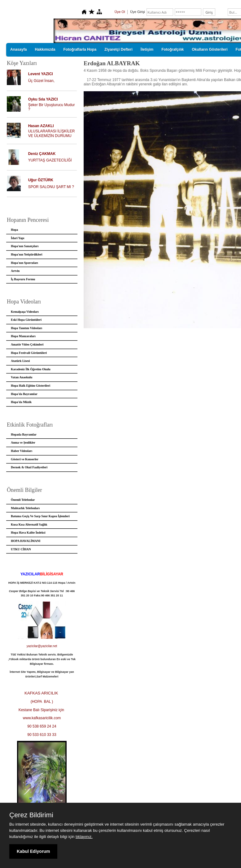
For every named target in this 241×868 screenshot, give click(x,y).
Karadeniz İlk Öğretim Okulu (31, 369)
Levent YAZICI (41, 74)
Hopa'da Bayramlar (24, 394)
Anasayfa (18, 49)
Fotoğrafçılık (173, 49)
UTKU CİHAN (21, 549)
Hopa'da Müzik (21, 402)
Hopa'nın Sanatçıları (25, 246)
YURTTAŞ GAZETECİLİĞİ (50, 160)
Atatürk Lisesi (20, 361)
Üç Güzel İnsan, (41, 81)
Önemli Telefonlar (23, 500)
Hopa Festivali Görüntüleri (29, 353)
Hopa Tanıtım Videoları (26, 328)
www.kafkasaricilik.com (42, 718)
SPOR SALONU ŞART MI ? (51, 187)
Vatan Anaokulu (22, 377)
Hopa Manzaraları (23, 336)
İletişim (147, 49)
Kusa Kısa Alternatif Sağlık (29, 524)
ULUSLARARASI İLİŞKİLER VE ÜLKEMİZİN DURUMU (52, 133)
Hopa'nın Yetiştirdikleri (27, 254)
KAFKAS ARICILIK (42, 693)
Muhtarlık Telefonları (25, 508)
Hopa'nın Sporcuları (24, 263)
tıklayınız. (84, 837)
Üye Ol (120, 12)
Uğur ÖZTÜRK (41, 180)
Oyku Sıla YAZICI (43, 99)
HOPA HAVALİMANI (26, 541)
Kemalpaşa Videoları (25, 312)
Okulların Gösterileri (210, 49)
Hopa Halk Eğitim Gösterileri (31, 386)
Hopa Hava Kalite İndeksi (28, 533)
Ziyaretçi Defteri (118, 49)
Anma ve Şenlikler (23, 443)
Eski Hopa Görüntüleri (26, 320)
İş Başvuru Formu (23, 279)
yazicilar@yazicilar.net (42, 646)
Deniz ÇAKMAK (42, 154)
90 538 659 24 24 (42, 726)
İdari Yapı (18, 238)
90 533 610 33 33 (42, 735)
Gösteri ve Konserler (25, 459)
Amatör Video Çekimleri (27, 344)
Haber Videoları (22, 451)
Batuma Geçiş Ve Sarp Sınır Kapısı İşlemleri (40, 516)
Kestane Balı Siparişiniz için (42, 710)
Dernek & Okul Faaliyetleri (29, 467)
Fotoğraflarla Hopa (80, 49)
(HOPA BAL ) (42, 702)
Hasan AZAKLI (41, 126)
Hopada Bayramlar (24, 434)
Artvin (15, 271)
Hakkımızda (45, 49)
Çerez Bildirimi (31, 815)
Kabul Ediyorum (33, 851)
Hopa (14, 230)
